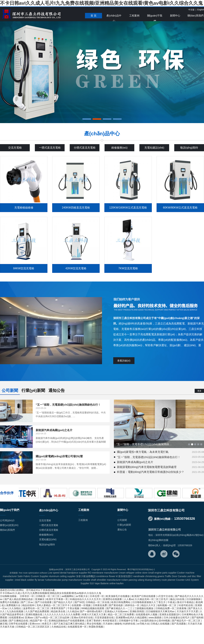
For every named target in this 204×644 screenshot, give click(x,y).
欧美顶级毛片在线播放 (118, 596)
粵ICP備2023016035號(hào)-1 (141, 569)
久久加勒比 (15, 608)
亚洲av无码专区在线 (82, 618)
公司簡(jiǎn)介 (7, 520)
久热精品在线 (59, 627)
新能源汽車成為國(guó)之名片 (135, 462)
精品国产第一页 (39, 621)
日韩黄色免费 (100, 605)
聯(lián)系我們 (195, 16)
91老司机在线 (186, 605)
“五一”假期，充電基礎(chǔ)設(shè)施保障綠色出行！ (149, 457)
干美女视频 (74, 608)
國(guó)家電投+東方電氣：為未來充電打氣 (143, 452)
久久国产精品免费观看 (38, 611)
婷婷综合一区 (133, 605)
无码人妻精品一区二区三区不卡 (53, 605)
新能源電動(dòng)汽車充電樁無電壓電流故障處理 (147, 467)
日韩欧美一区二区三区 (48, 596)
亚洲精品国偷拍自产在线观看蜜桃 (67, 621)
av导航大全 (82, 596)
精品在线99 (29, 605)
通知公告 (57, 390)
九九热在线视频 (15, 611)
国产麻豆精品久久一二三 (120, 608)
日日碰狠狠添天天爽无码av (161, 611)
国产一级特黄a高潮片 (92, 611)
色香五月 (47, 624)
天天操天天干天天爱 (188, 611)
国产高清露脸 (179, 624)
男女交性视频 (94, 624)
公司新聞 (10, 390)
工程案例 (134, 16)
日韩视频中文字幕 (129, 621)
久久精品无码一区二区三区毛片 (152, 599)
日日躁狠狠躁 (194, 599)
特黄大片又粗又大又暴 (94, 614)
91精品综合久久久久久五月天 (86, 599)
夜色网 (199, 602)
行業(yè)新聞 (33, 390)
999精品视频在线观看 (93, 608)
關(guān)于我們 (155, 16)
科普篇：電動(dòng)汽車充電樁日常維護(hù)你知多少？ (151, 472)
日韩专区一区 (27, 596)
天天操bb (108, 624)
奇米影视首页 (110, 621)
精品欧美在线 (58, 611)
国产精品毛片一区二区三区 (186, 621)
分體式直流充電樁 (85, 148)
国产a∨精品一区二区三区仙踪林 (53, 618)
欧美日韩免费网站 (121, 602)
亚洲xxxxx (35, 624)
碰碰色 (118, 624)
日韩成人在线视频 (160, 624)
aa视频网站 (68, 596)
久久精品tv (73, 611)
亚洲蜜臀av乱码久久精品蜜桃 (132, 618)
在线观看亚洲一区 (78, 627)
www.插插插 (155, 618)
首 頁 (93, 16)
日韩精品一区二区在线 (98, 602)
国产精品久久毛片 (63, 602)
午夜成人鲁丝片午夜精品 (181, 602)
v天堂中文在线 (165, 596)
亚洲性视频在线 (34, 614)
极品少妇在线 (178, 599)
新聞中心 (175, 16)
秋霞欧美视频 (96, 627)
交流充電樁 (15, 148)
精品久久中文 (149, 605)
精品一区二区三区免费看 (121, 614)
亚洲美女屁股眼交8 (170, 614)
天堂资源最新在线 (105, 618)
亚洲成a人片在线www (116, 611)
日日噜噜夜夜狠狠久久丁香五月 (149, 602)
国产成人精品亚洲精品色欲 (19, 599)
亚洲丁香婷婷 (94, 621)
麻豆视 (4, 624)
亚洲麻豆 (40, 599)
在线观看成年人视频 (147, 614)
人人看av (129, 599)
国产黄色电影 (116, 605)
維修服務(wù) (119, 148)
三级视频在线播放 (144, 608)
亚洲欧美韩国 (137, 611)
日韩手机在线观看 (18, 624)
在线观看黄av (16, 618)
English (201, 10)
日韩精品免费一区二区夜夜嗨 (171, 608)
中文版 (191, 10)
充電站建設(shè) (154, 148)
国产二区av (27, 602)
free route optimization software (33, 573)
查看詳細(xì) (124, 361)
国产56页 (79, 602)
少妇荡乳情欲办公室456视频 (155, 621)
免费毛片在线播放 (10, 602)
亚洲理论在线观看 (113, 599)
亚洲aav (29, 618)
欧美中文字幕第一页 (57, 599)
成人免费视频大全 (11, 605)
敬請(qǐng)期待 (189, 148)
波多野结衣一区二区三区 (37, 608)
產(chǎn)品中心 (114, 16)
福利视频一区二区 (167, 605)
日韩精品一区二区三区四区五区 (33, 627)
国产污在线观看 (44, 602)
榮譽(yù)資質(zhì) (9, 525)
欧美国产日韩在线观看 (144, 596)
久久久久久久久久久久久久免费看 (63, 614)
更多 (199, 391)
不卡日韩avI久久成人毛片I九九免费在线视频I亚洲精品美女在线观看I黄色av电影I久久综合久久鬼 (101, 3)
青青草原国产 (59, 608)
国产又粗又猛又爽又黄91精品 (69, 624)
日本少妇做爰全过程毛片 (177, 618)
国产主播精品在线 (19, 621)
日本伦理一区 (97, 596)
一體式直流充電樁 (50, 148)
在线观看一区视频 (81, 605)
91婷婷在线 (129, 624)
